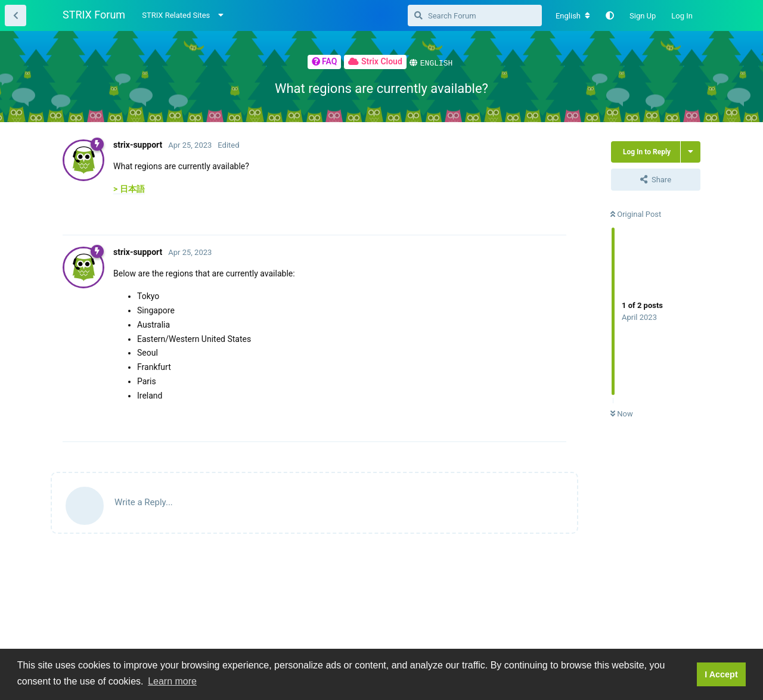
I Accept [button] (721, 674)
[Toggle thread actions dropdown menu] (691, 151)
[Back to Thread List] (15, 15)
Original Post (636, 214)
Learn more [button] (172, 681)
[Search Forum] (475, 15)
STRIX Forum (94, 15)
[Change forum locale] (573, 16)
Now (622, 413)
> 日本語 (129, 188)
